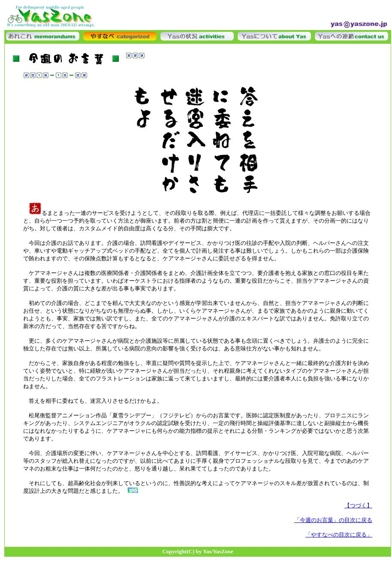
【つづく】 (358, 505)
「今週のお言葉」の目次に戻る (333, 520)
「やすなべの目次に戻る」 (339, 535)
